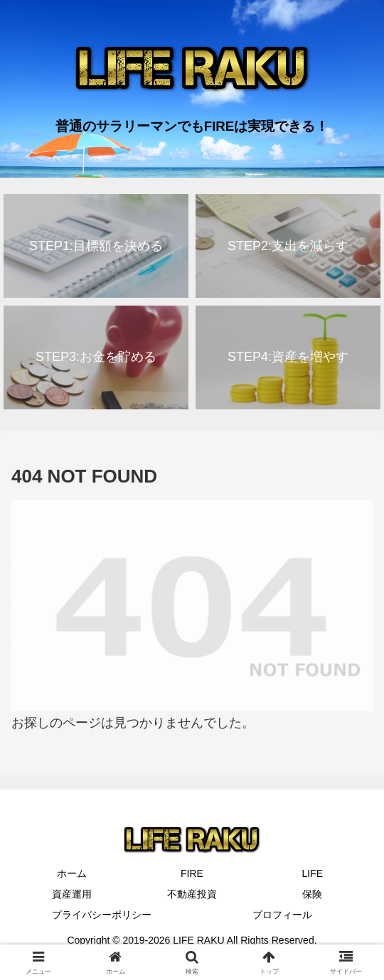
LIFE (313, 873)
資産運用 (72, 894)
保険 (312, 894)
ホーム (72, 873)
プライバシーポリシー (102, 915)
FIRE (192, 873)
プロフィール (282, 915)
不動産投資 (192, 894)
